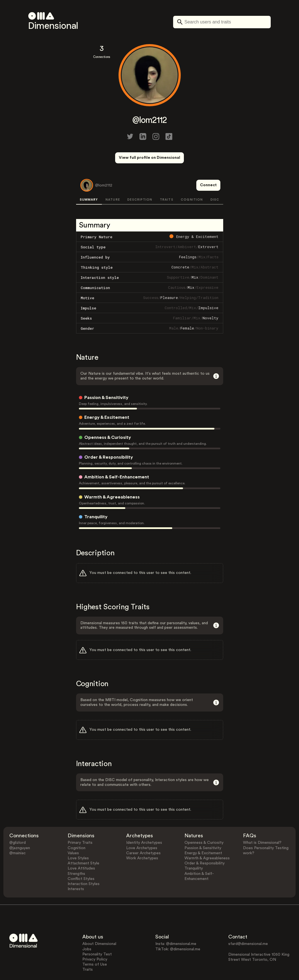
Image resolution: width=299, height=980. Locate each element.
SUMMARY (89, 179)
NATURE (113, 179)
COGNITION (192, 179)
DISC (215, 179)
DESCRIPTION (140, 179)
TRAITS (167, 179)
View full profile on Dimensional (149, 158)
